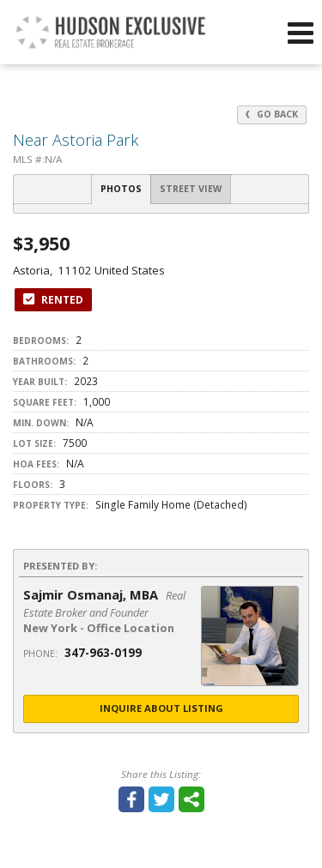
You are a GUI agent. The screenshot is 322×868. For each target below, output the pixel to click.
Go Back (272, 114)
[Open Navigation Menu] (301, 33)
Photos (121, 189)
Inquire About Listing (161, 708)
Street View (191, 189)
